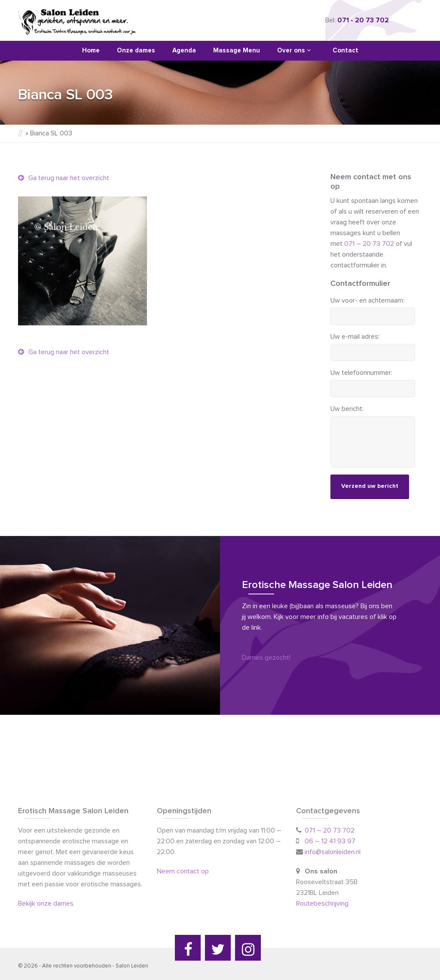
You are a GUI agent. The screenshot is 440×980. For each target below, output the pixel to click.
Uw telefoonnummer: (361, 373)
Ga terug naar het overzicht (64, 178)
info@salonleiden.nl (333, 852)
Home (91, 51)
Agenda (184, 51)
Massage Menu (237, 51)
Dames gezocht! (266, 658)
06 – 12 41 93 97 (330, 841)
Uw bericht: (347, 409)
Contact (345, 51)
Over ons (294, 50)
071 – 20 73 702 (369, 244)
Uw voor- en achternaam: (367, 300)
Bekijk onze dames (46, 903)
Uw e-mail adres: (355, 337)
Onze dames (136, 51)
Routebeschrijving (323, 903)
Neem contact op (183, 871)
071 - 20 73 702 (363, 20)
